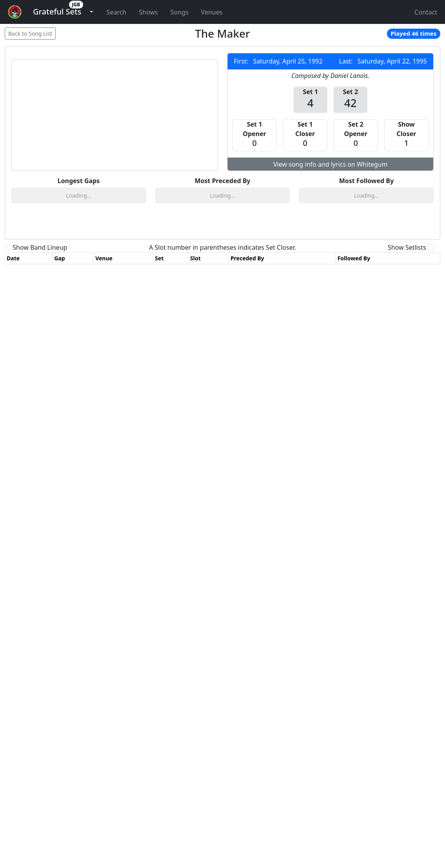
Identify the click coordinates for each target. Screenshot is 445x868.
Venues (212, 12)
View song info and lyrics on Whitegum (330, 164)
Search (116, 12)
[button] (57, 12)
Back (30, 34)
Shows (148, 12)
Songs (179, 12)
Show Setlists (407, 307)
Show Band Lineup (40, 307)
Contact (426, 12)
